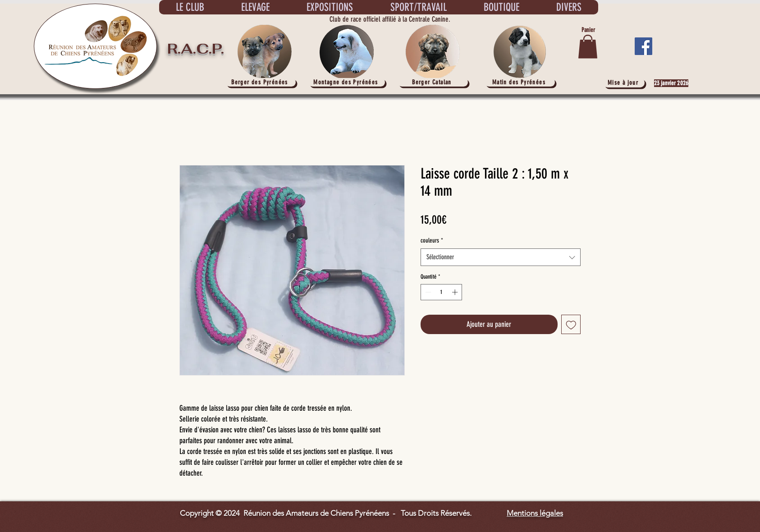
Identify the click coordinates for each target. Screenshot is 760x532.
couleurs (432, 241)
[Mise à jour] (624, 83)
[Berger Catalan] (433, 82)
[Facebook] (643, 46)
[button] (588, 47)
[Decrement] (427, 292)
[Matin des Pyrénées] (520, 82)
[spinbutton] (442, 292)
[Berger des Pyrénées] (261, 82)
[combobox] (501, 257)
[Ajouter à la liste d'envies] (571, 325)
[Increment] (456, 292)
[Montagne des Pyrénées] (347, 82)
